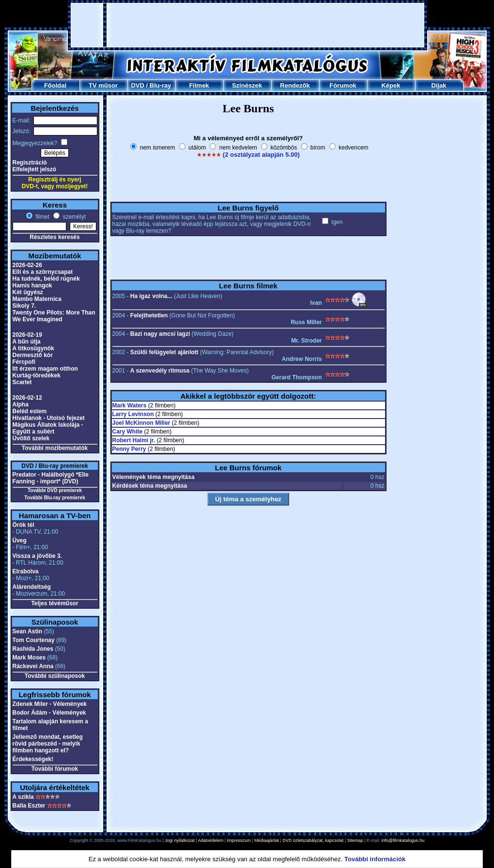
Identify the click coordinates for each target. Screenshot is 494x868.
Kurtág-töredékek (37, 375)
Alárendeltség (32, 587)
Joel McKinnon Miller (141, 423)
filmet (42, 217)
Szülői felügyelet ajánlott (164, 352)
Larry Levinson (133, 414)
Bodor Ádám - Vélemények (49, 713)
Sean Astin (28, 631)
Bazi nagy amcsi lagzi (160, 334)
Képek (391, 85)
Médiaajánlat (267, 840)
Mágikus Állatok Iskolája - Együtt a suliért (48, 428)
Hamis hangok (32, 285)
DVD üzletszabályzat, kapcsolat (313, 840)
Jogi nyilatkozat (180, 840)
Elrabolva (26, 571)
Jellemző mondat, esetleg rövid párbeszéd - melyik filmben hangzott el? (48, 744)
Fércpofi (24, 362)
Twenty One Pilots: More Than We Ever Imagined (54, 316)
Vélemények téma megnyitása (154, 477)
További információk (375, 859)
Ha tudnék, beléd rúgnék (46, 279)
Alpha (21, 404)
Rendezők (295, 85)
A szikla (23, 797)
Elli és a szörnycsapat (43, 272)
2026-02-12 (27, 398)
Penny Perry (129, 449)
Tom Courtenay (34, 640)
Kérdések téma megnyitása (150, 486)
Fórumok (343, 85)
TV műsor (103, 85)
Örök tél (23, 525)
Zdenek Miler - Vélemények (50, 704)
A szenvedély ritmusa (160, 371)
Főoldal (55, 85)
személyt (73, 217)
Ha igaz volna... (151, 296)
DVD (137, 85)
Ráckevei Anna (33, 666)
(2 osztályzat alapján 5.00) (261, 155)
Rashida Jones (33, 649)
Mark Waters (130, 405)
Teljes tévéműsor (54, 603)
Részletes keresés (54, 237)
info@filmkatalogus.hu (403, 840)
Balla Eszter (29, 806)
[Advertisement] (247, 25)
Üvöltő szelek (31, 438)
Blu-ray (161, 85)
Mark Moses (29, 658)
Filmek (199, 85)
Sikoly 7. (24, 306)
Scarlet (22, 382)
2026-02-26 (27, 265)
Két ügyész (28, 292)
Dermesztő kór (33, 355)
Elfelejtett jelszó (35, 169)
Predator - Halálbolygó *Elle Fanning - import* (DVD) (51, 478)
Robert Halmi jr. (134, 440)
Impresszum (239, 840)
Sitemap (355, 840)
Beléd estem (30, 411)
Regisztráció (30, 163)
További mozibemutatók (55, 448)
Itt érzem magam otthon (45, 369)
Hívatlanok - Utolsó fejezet (49, 418)
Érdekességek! (33, 759)
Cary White (128, 432)
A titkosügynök (33, 348)
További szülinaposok (55, 676)
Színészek (247, 85)
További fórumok (55, 769)
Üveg (20, 540)
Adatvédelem (211, 840)
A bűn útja (27, 342)
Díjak (439, 85)
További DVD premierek (55, 490)
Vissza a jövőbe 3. (38, 556)
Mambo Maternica (37, 299)
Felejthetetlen (149, 315)
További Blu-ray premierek (54, 498)
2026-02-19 (27, 335)
